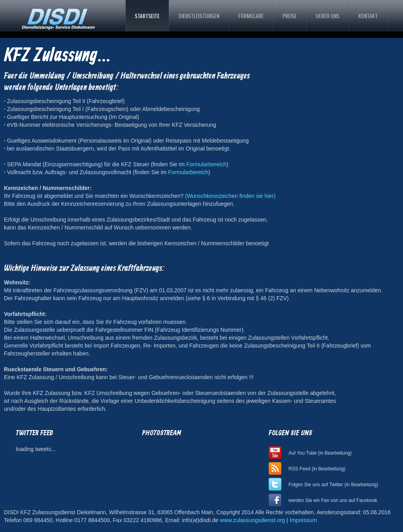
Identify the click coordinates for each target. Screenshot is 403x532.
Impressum (303, 520)
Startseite (147, 16)
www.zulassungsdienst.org (252, 520)
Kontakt (368, 16)
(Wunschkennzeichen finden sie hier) (230, 196)
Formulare (251, 16)
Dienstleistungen (199, 16)
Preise (290, 16)
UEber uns (328, 16)
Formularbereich (206, 164)
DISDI (58, 17)
